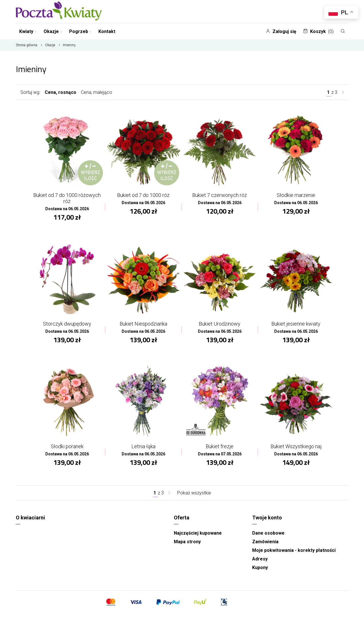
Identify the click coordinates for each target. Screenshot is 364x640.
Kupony (260, 568)
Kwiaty (28, 31)
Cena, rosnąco (61, 92)
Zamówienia (265, 542)
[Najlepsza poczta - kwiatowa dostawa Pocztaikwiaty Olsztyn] (59, 11)
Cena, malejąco (97, 92)
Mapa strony (187, 542)
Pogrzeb (80, 31)
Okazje (53, 31)
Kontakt (107, 31)
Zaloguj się (281, 31)
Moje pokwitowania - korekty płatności (294, 550)
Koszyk (318, 31)
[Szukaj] (343, 31)
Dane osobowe (268, 533)
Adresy (260, 559)
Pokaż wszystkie (194, 493)
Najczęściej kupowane (198, 533)
